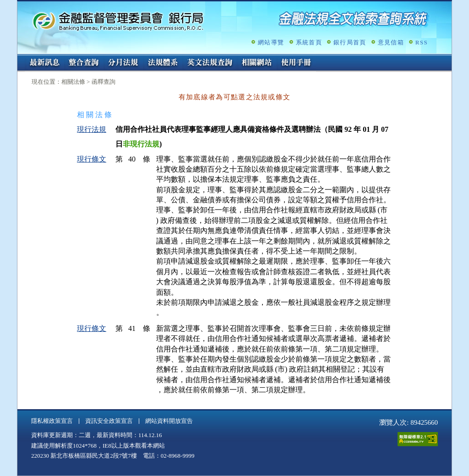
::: (20, 58)
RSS (422, 42)
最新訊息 (44, 63)
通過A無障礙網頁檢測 (418, 439)
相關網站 (257, 63)
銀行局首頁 (350, 42)
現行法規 (92, 129)
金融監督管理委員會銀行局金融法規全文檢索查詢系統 (118, 21)
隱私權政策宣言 (52, 421)
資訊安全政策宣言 (109, 421)
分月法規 (123, 63)
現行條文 (92, 159)
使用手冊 (296, 63)
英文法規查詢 (210, 63)
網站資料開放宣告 (169, 421)
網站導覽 (271, 42)
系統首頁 (309, 42)
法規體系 (163, 63)
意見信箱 (391, 42)
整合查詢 (84, 63)
